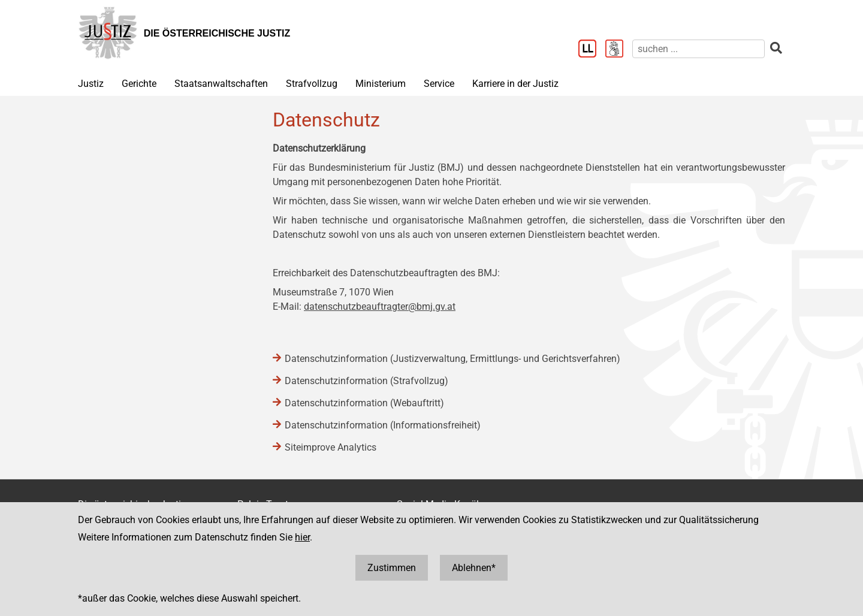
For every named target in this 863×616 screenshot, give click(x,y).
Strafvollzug (312, 84)
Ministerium (381, 84)
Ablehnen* (474, 568)
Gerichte (139, 84)
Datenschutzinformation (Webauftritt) (364, 403)
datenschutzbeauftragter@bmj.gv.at (380, 307)
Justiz (91, 84)
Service (439, 84)
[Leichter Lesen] (592, 50)
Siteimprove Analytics (331, 447)
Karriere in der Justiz (515, 84)
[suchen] (698, 49)
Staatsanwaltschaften (221, 84)
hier (302, 537)
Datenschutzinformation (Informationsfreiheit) (383, 425)
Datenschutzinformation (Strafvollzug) (366, 381)
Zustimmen (392, 568)
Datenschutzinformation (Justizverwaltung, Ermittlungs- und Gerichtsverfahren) (452, 359)
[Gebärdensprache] (619, 50)
